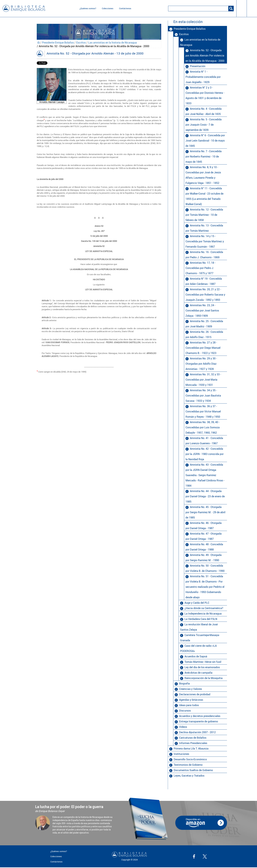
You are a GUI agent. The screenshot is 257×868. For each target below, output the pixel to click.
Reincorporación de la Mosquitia (204, 678)
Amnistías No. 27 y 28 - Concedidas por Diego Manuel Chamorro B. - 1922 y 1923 (203, 348)
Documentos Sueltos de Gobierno (193, 770)
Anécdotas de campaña (198, 673)
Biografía (184, 683)
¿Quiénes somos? (88, 8)
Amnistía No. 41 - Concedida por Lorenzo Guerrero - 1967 (204, 441)
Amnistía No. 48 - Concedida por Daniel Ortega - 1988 (204, 547)
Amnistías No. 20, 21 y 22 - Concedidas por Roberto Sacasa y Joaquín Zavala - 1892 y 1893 (205, 295)
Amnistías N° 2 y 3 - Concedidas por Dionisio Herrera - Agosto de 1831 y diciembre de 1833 (205, 95)
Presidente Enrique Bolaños (58, 43)
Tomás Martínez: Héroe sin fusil (203, 662)
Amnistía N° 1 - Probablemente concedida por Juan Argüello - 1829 (203, 77)
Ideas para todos (189, 705)
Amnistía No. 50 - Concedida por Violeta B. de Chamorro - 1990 (205, 568)
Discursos (185, 711)
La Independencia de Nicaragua (203, 614)
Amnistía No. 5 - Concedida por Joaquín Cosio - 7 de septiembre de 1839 (204, 125)
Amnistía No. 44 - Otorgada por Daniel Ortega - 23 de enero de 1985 (205, 496)
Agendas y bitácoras (191, 700)
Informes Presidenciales (193, 743)
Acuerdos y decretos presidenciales (200, 716)
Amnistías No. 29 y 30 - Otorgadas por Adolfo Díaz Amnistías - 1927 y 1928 (201, 364)
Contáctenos (125, 8)
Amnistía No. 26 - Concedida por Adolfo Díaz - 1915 (204, 334)
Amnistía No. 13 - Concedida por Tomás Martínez (204, 228)
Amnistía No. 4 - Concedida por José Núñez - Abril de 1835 (204, 111)
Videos (183, 727)
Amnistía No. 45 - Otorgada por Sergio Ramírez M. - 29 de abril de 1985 (205, 512)
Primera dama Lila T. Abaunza (191, 748)
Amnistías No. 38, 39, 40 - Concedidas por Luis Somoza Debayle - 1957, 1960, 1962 (203, 427)
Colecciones (108, 8)
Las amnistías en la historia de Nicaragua (113, 43)
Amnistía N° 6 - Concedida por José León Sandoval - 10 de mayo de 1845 (205, 141)
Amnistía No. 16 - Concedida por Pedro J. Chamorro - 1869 (204, 255)
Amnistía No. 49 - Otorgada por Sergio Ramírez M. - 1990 (204, 558)
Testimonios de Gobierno (188, 765)
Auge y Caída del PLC (197, 603)
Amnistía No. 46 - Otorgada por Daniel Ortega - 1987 (204, 526)
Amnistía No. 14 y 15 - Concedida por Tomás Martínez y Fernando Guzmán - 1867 (205, 241)
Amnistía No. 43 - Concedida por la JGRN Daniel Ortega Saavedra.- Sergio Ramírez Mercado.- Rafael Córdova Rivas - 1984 (205, 475)
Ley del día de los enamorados (202, 667)
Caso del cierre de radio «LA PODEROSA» (198, 648)
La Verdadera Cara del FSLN (201, 619)
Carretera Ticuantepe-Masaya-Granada (200, 638)
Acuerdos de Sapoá (196, 656)
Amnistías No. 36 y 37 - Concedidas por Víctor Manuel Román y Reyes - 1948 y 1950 (203, 411)
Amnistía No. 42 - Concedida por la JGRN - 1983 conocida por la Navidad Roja (205, 454)
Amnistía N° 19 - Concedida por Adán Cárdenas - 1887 (204, 281)
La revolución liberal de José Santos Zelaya (199, 627)
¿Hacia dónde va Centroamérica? (204, 608)
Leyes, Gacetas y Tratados (189, 776)
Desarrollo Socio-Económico (190, 759)
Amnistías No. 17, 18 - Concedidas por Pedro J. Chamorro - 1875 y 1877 (200, 268)
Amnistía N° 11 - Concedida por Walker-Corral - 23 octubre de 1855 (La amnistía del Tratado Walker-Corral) (204, 196)
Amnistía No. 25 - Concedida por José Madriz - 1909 (204, 324)
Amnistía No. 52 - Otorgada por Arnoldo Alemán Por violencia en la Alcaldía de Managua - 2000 (205, 55)
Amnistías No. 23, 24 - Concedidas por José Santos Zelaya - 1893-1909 (202, 310)
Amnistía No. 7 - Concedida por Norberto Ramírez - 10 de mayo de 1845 (204, 156)
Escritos (81, 43)
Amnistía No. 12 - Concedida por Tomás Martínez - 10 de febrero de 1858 (204, 215)
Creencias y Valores (190, 689)
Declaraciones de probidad (195, 694)
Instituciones (181, 754)
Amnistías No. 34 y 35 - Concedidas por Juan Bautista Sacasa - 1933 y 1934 (203, 396)
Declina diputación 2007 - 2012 (197, 732)
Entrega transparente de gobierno (199, 721)
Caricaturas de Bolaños (193, 738)
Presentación (198, 66)
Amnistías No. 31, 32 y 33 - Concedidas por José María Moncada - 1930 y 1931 (203, 380)
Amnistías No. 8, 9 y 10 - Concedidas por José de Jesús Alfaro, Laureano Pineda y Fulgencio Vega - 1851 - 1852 (203, 175)
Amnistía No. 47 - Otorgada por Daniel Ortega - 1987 (204, 536)
